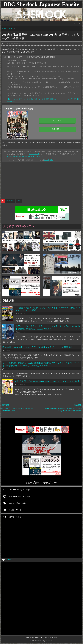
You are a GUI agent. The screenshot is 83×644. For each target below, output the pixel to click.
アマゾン (57, 121)
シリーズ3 (10, 201)
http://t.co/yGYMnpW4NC (16, 156)
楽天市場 (57, 129)
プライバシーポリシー (50, 638)
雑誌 (19, 201)
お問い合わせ (30, 638)
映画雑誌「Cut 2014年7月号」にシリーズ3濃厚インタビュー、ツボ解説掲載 (37, 347)
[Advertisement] (41, 181)
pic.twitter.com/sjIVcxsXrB (34, 156)
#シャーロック (34, 154)
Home (4, 29)
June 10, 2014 (49, 160)
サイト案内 (39, 638)
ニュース (11, 29)
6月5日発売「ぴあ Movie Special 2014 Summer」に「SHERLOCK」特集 (47, 381)
